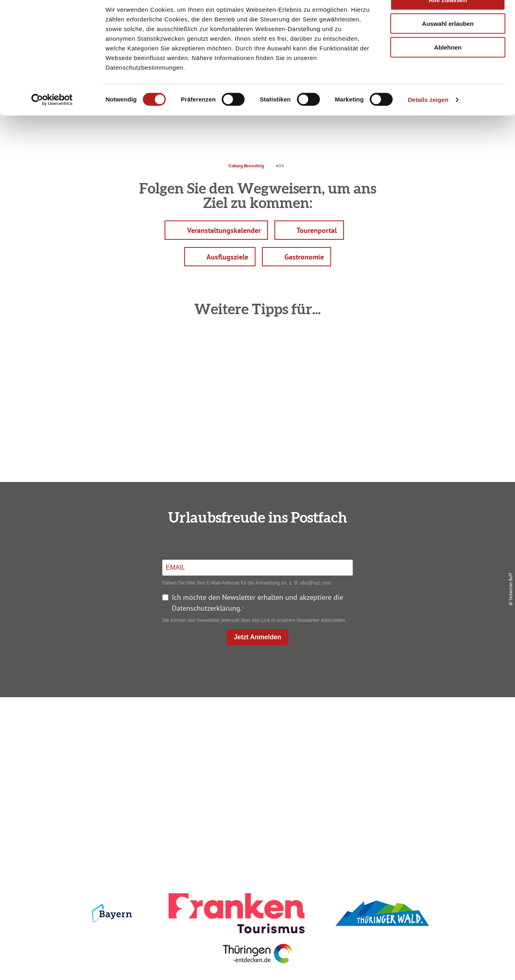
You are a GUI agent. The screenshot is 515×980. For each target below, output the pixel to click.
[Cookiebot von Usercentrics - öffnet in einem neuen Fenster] (52, 120)
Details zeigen (428, 120)
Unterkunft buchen (256, 738)
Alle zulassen (448, 20)
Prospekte (256, 752)
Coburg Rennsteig (246, 166)
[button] (216, 230)
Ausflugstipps (256, 767)
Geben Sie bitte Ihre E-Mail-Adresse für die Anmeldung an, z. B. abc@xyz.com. (247, 583)
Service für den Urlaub (423, 767)
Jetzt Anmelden (257, 637)
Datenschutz (423, 738)
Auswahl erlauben (448, 44)
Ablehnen (448, 67)
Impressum (423, 724)
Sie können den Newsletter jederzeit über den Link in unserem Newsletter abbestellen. (254, 620)
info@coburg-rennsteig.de (101, 783)
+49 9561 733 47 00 (97, 773)
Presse (423, 752)
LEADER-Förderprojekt (423, 781)
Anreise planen (256, 724)
